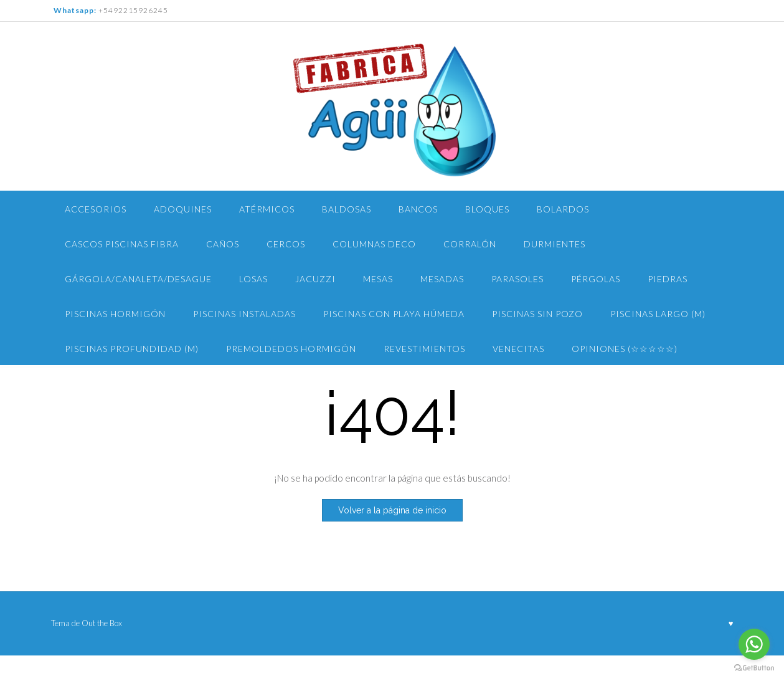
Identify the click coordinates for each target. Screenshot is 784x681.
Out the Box (102, 623)
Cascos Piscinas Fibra (122, 244)
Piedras (668, 279)
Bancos (418, 209)
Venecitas (518, 349)
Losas (253, 279)
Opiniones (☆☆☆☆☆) (625, 349)
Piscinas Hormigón (115, 314)
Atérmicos (267, 209)
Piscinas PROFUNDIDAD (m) (132, 349)
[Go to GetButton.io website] (754, 668)
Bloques (487, 209)
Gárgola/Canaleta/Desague (138, 279)
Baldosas (347, 209)
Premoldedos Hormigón (291, 349)
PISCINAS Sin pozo (537, 314)
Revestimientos (424, 349)
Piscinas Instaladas (244, 314)
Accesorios (96, 209)
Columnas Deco (374, 244)
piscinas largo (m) (658, 314)
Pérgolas (596, 279)
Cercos (286, 244)
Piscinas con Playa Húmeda (394, 314)
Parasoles (517, 279)
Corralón (470, 244)
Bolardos (563, 209)
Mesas (378, 279)
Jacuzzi (315, 279)
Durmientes (555, 244)
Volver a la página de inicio (392, 510)
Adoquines (183, 209)
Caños (223, 244)
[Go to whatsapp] (754, 644)
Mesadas (442, 279)
